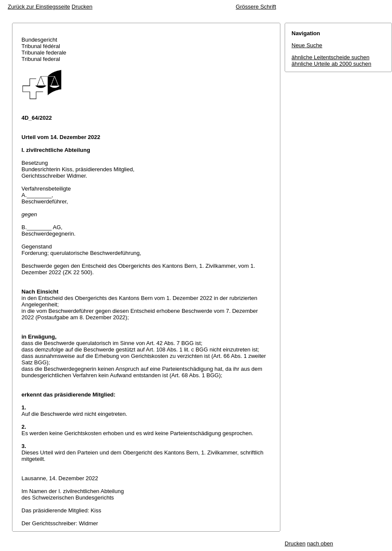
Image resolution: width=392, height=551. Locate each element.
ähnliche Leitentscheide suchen (330, 57)
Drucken (82, 7)
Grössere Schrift (256, 7)
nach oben (320, 543)
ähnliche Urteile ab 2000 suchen (331, 64)
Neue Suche (307, 45)
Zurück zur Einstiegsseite (39, 7)
